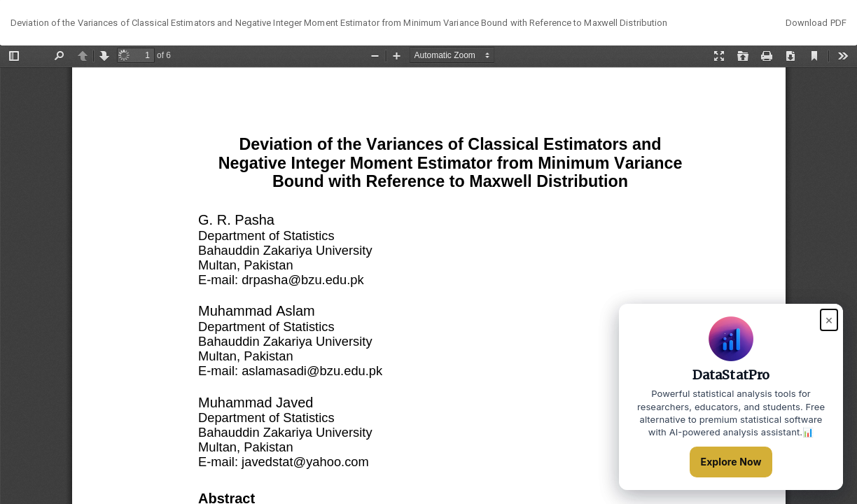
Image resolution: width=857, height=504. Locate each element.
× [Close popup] (829, 320)
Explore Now (731, 462)
